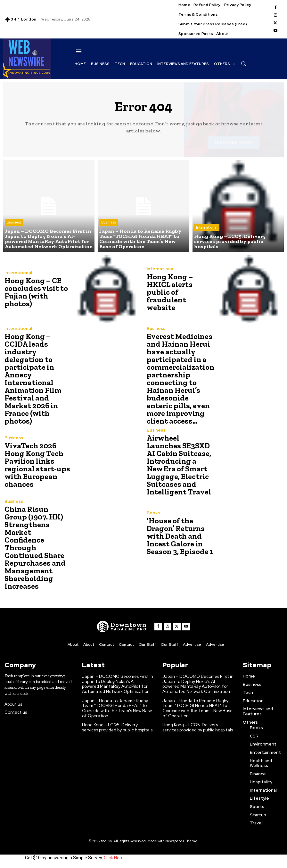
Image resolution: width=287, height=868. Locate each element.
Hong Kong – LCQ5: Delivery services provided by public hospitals (117, 727)
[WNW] (122, 627)
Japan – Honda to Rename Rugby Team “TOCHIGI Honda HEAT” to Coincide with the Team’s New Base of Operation (117, 708)
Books (153, 513)
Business (14, 222)
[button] (243, 63)
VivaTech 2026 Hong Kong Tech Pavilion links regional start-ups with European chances (37, 465)
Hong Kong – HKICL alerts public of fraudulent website (170, 292)
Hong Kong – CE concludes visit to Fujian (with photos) (36, 292)
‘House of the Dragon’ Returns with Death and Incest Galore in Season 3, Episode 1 (180, 536)
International (207, 227)
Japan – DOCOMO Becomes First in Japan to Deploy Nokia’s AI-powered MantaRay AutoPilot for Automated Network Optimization (118, 684)
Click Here (114, 858)
